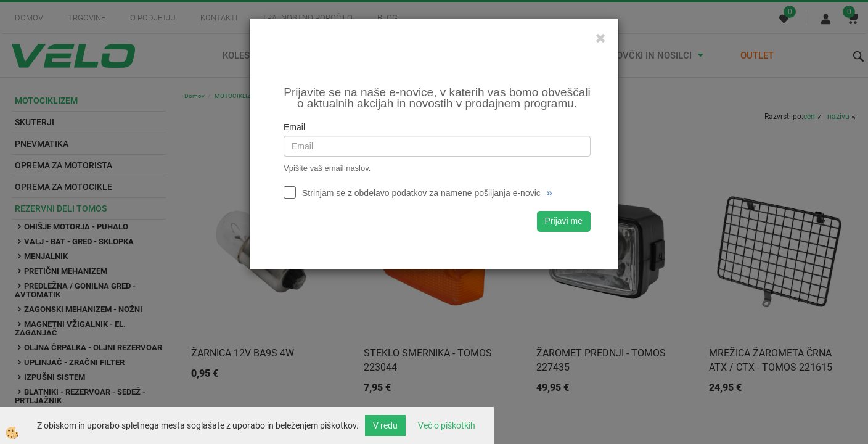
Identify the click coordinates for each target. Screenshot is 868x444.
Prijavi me (564, 221)
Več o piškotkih (447, 425)
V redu (385, 425)
